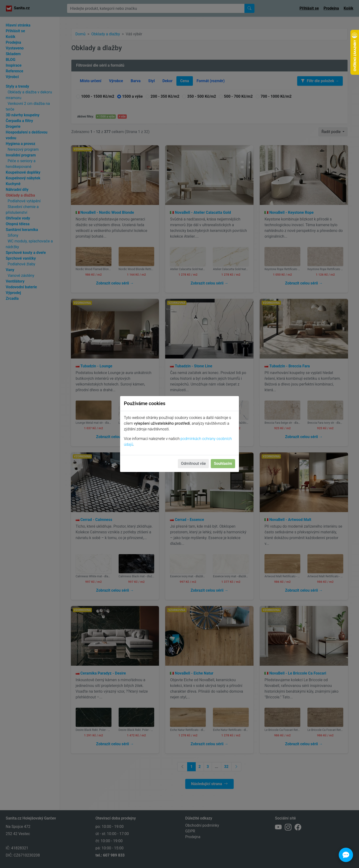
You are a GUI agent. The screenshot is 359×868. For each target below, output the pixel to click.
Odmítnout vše (193, 463)
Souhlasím (223, 463)
